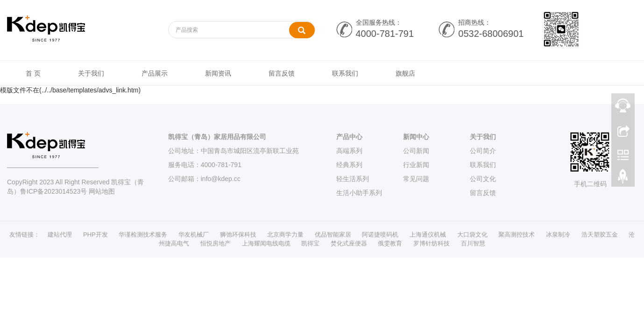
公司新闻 (416, 151)
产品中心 (349, 137)
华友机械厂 (194, 234)
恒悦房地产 (216, 243)
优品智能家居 (333, 234)
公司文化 (483, 179)
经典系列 (349, 165)
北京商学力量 (285, 234)
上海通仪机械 (428, 234)
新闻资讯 (218, 73)
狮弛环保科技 (238, 234)
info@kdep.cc (221, 179)
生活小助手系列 (359, 193)
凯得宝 (310, 243)
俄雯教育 (390, 243)
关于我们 (91, 73)
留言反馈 (282, 73)
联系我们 (345, 73)
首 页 (33, 73)
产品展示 (155, 73)
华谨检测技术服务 (143, 234)
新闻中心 (416, 137)
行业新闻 (416, 165)
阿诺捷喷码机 (380, 234)
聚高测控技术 (517, 234)
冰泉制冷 (558, 234)
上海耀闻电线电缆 (266, 243)
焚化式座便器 (349, 243)
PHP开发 (96, 234)
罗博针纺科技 (432, 243)
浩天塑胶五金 (600, 234)
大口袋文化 (472, 234)
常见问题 (416, 179)
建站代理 (60, 234)
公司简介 (483, 151)
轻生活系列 (353, 179)
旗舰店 (405, 73)
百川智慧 (473, 243)
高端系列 (349, 151)
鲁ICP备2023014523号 (53, 191)
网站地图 (102, 191)
